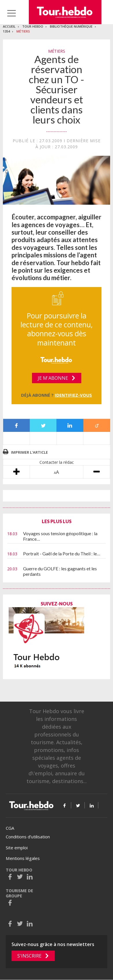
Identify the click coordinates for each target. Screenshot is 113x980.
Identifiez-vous (73, 395)
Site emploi (17, 848)
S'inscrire (29, 956)
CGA (10, 828)
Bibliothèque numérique (71, 26)
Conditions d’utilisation (28, 837)
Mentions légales (23, 858)
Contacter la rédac (57, 462)
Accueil (9, 26)
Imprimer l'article (29, 452)
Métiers (23, 31)
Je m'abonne (53, 378)
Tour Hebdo (33, 26)
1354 (6, 31)
